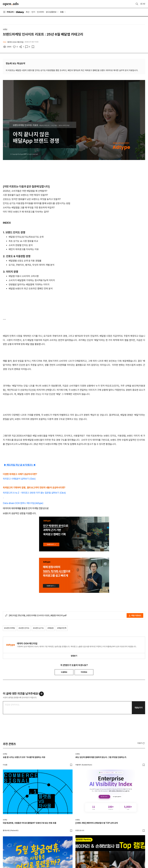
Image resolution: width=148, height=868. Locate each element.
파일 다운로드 (135, 615)
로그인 (143, 4)
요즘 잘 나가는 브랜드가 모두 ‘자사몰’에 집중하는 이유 (24, 757)
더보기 (141, 743)
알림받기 (74, 656)
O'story (20, 12)
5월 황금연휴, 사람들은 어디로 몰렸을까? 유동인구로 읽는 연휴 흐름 (30, 823)
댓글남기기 (139, 708)
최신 (28, 12)
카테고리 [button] (8, 12)
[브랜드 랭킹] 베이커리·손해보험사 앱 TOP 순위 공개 (97, 823)
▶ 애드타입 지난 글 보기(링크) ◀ (20, 465)
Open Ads (11, 4)
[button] (141, 743)
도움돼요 (64, 672)
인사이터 (40, 12)
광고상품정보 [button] (51, 12)
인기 (33, 12)
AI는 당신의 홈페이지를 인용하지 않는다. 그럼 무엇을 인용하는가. (101, 757)
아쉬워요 (84, 672)
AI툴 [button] (62, 12)
